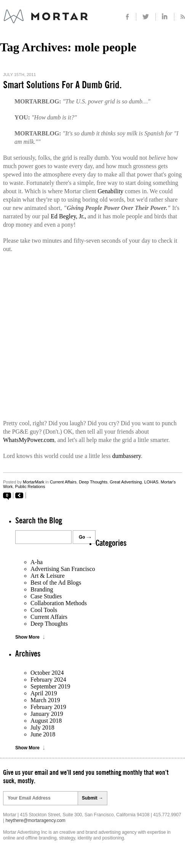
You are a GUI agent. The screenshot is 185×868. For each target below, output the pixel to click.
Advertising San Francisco (63, 569)
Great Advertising (126, 482)
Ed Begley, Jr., (68, 216)
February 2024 (48, 680)
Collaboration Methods (59, 603)
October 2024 (47, 673)
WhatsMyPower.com (29, 440)
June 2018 (43, 734)
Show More (27, 637)
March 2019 (45, 700)
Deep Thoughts (93, 482)
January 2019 (47, 714)
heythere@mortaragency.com (35, 820)
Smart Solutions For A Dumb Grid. (62, 85)
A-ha (37, 562)
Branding (42, 589)
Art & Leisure (48, 576)
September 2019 (50, 686)
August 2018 (46, 721)
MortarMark (33, 482)
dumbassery (127, 456)
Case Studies (46, 596)
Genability (111, 191)
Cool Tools (44, 610)
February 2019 (48, 707)
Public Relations (30, 486)
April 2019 (44, 693)
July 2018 (42, 727)
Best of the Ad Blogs (56, 583)
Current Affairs (63, 482)
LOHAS (151, 482)
